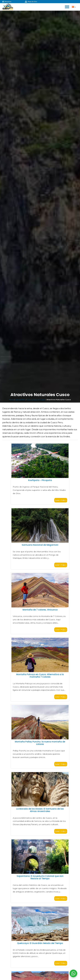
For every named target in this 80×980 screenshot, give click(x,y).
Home (11, 400)
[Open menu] (67, 7)
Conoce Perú (20, 400)
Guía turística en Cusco (36, 400)
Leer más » (61, 500)
